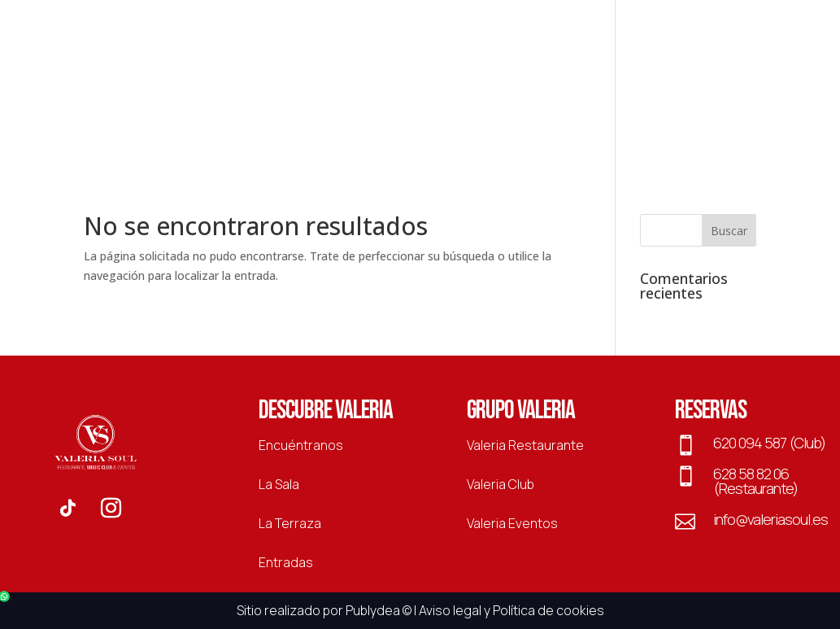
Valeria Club (501, 484)
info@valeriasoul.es (770, 519)
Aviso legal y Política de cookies (511, 610)
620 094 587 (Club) (769, 443)
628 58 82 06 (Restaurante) (755, 481)
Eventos (303, 98)
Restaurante (162, 98)
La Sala (614, 98)
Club (240, 98)
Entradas (688, 98)
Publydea (373, 610)
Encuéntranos (301, 445)
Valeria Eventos (512, 523)
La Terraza (534, 98)
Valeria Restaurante (525, 445)
